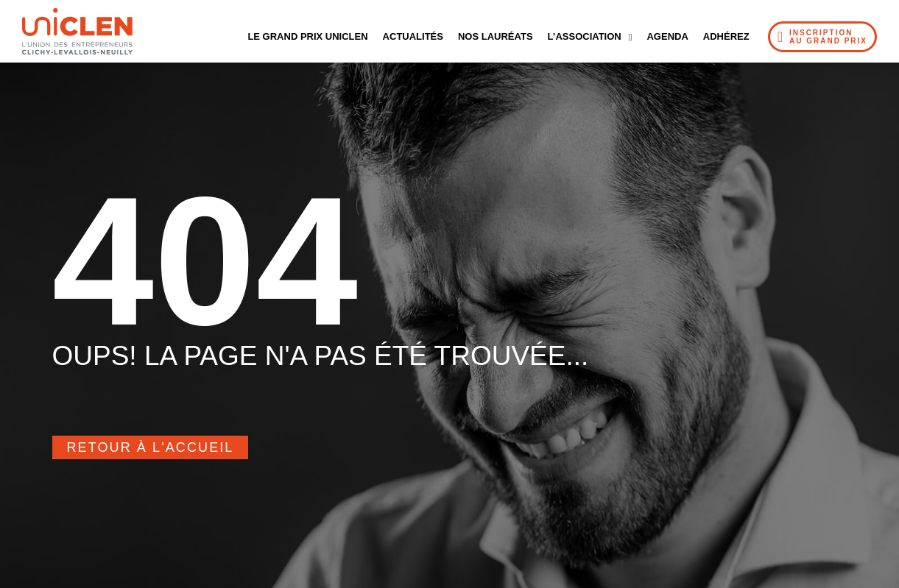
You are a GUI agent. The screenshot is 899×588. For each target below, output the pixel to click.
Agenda (667, 36)
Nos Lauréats (496, 36)
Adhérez (726, 36)
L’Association (590, 37)
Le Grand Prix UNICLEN (307, 36)
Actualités (413, 36)
